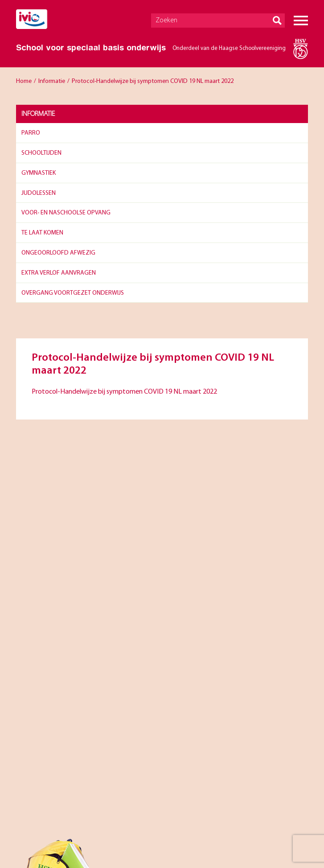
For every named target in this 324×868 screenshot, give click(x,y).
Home (24, 81)
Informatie (52, 81)
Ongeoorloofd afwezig (58, 253)
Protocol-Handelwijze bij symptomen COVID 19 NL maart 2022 (124, 392)
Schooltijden (41, 153)
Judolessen (39, 193)
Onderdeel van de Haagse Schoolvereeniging (229, 48)
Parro (31, 133)
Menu (301, 21)
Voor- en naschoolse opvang (66, 213)
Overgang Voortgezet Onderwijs (73, 293)
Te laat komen (42, 233)
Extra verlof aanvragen (59, 273)
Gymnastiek (39, 173)
